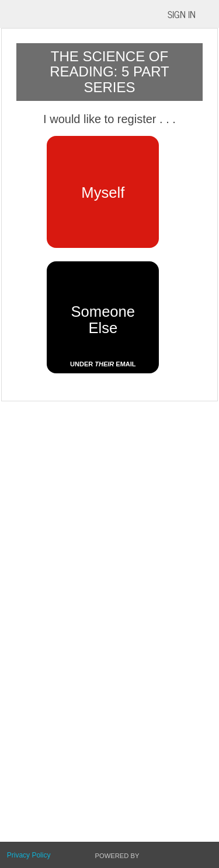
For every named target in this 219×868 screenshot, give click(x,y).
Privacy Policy (29, 855)
